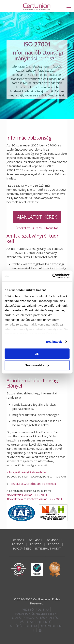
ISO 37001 (54, 544)
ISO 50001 (18, 544)
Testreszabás (37, 365)
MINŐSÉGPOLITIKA (23, 626)
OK (37, 353)
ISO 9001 (18, 540)
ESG (29, 548)
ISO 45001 (53, 540)
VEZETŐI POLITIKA (36, 609)
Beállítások (54, 342)
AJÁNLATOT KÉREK (37, 217)
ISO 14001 (35, 540)
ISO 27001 (36, 544)
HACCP (18, 548)
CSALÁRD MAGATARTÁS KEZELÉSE (36, 618)
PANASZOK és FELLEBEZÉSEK (36, 613)
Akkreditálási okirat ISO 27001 (27, 495)
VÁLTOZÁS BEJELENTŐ (36, 622)
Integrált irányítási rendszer (28, 472)
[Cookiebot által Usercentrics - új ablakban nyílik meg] (53, 276)
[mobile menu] (69, 6)
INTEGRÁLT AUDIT (48, 548)
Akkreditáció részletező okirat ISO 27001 (34, 499)
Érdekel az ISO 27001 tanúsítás (37, 228)
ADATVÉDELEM (51, 626)
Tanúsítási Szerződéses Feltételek (32, 484)
